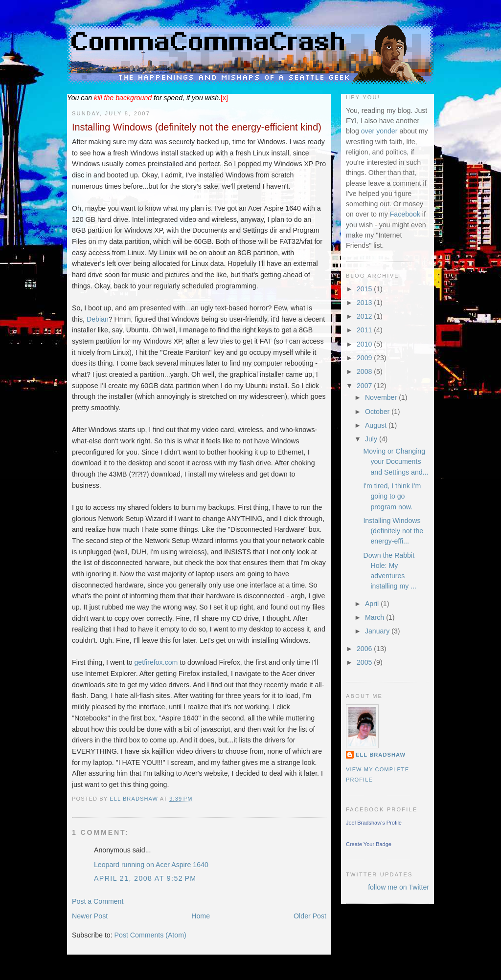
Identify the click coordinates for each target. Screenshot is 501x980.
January (378, 631)
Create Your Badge (369, 844)
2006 (365, 649)
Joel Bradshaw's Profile (374, 823)
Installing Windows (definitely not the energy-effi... (393, 531)
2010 (365, 344)
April (373, 604)
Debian (98, 319)
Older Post (310, 916)
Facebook (405, 214)
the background (123, 98)
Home (201, 916)
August (377, 425)
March (376, 617)
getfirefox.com (156, 662)
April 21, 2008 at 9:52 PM (145, 878)
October (378, 412)
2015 (365, 289)
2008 (365, 371)
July (372, 439)
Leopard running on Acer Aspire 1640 (151, 865)
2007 (365, 386)
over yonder (379, 131)
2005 (365, 662)
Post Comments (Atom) (150, 935)
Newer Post (90, 916)
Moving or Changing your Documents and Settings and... (396, 462)
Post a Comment (98, 901)
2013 (365, 303)
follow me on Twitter (399, 887)
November (382, 397)
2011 (365, 330)
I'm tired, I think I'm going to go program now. (392, 496)
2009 (365, 358)
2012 (365, 316)
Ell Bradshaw (381, 755)
